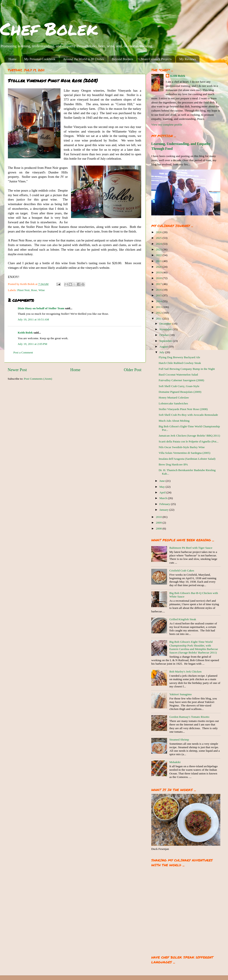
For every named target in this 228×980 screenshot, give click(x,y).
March (164, 498)
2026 (159, 232)
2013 (159, 307)
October (165, 335)
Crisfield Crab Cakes (182, 570)
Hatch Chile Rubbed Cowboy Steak (180, 363)
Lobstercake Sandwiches (173, 403)
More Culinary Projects (156, 59)
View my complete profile (167, 125)
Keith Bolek (25, 333)
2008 (159, 528)
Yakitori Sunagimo (180, 694)
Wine (42, 290)
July (162, 352)
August (164, 347)
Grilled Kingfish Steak (183, 619)
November (166, 329)
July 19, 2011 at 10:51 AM (33, 319)
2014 (159, 301)
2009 (159, 523)
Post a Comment (23, 352)
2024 (159, 244)
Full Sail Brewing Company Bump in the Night (187, 369)
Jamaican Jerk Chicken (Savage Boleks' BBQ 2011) (189, 436)
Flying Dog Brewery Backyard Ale (179, 357)
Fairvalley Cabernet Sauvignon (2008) (181, 380)
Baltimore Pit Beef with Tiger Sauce (191, 548)
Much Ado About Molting (174, 421)
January (164, 510)
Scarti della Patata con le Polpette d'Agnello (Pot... (189, 441)
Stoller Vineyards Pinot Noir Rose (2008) (183, 409)
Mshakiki (175, 762)
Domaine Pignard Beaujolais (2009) (180, 392)
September (166, 341)
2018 (159, 278)
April (163, 492)
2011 (159, 319)
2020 (159, 267)
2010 (159, 517)
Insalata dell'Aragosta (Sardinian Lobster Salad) (187, 459)
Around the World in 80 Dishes (83, 59)
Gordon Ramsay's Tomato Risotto (189, 717)
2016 (159, 290)
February (165, 504)
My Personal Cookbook (40, 59)
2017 (159, 284)
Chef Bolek (49, 28)
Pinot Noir (23, 290)
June (162, 481)
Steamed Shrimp (179, 740)
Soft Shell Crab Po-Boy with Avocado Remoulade (188, 415)
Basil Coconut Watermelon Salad (178, 375)
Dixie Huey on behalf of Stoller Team (41, 308)
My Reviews (188, 59)
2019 (159, 272)
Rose (34, 290)
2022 (159, 255)
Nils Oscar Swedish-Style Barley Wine (182, 447)
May (162, 487)
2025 (159, 238)
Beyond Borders (122, 59)
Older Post (133, 370)
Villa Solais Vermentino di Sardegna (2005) (185, 453)
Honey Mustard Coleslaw (174, 397)
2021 (159, 261)
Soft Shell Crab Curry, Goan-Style (179, 386)
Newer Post (17, 370)
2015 (159, 295)
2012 (159, 313)
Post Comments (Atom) (38, 379)
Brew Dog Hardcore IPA (173, 464)
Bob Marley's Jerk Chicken (185, 672)
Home (13, 59)
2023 (159, 249)
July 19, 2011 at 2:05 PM (32, 344)
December (166, 324)
